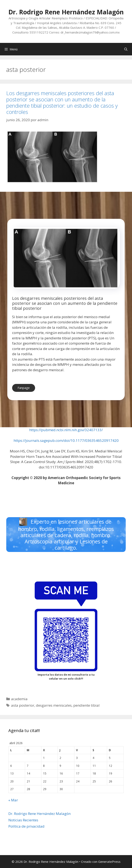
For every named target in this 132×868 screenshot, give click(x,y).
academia (19, 699)
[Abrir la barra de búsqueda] (126, 49)
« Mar (13, 800)
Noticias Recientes (23, 820)
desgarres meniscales (54, 705)
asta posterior (23, 705)
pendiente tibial (86, 705)
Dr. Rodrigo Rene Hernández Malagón (66, 12)
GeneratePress (109, 862)
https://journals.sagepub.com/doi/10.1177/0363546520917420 (66, 440)
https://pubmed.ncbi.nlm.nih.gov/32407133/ (66, 430)
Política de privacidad (26, 826)
